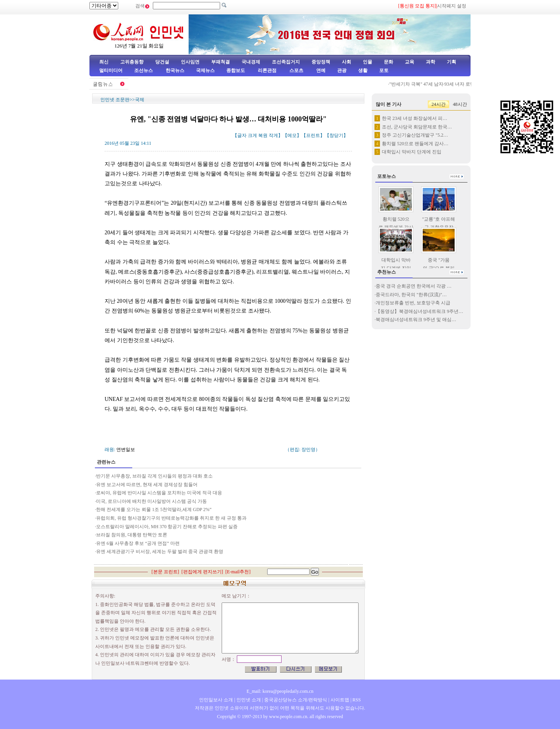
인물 (367, 62)
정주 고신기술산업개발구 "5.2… (415, 135)
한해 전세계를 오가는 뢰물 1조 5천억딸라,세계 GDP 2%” (154, 509)
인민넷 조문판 (115, 100)
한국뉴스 (175, 70)
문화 (388, 62)
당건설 (162, 62)
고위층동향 (132, 62)
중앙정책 (321, 62)
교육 (409, 62)
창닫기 (336, 135)
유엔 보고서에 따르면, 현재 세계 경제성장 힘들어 (147, 485)
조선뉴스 (144, 70)
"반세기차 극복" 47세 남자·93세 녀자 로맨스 (436, 84)
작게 (273, 135)
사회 (346, 62)
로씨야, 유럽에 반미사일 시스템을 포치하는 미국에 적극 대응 (159, 493)
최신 (104, 62)
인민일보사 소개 (216, 700)
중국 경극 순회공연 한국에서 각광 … (414, 286)
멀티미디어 (111, 70)
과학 (430, 62)
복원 (263, 135)
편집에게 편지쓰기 (202, 572)
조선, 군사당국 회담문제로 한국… (417, 127)
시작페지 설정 (452, 6)
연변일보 (126, 450)
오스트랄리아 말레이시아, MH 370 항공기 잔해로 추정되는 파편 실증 (167, 527)
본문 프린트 (165, 572)
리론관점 (267, 70)
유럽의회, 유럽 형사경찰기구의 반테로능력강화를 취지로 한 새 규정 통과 (171, 518)
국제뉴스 (205, 70)
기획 (451, 62)
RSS (356, 700)
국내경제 (251, 62)
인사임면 (190, 62)
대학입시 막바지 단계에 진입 (412, 152)
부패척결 (220, 62)
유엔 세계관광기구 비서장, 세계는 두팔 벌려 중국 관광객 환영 (160, 552)
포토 (384, 70)
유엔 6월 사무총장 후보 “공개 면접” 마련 (138, 543)
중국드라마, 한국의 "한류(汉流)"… (411, 295)
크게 (252, 135)
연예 (320, 70)
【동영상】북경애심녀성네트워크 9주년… (419, 311)
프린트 (313, 135)
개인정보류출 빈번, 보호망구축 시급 (413, 303)
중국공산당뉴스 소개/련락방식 (296, 700)
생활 (363, 70)
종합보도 (236, 70)
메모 (292, 135)
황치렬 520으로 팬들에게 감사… (415, 144)
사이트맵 (340, 700)
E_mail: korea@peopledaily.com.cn (280, 691)
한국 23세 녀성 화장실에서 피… (415, 118)
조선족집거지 (286, 62)
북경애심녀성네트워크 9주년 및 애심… (416, 320)
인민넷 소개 (248, 700)
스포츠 (296, 70)
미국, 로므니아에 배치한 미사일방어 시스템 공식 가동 (151, 501)
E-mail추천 (238, 572)
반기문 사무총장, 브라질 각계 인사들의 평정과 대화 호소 (154, 476)
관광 (342, 70)
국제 (140, 100)
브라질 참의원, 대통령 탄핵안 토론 (132, 535)
